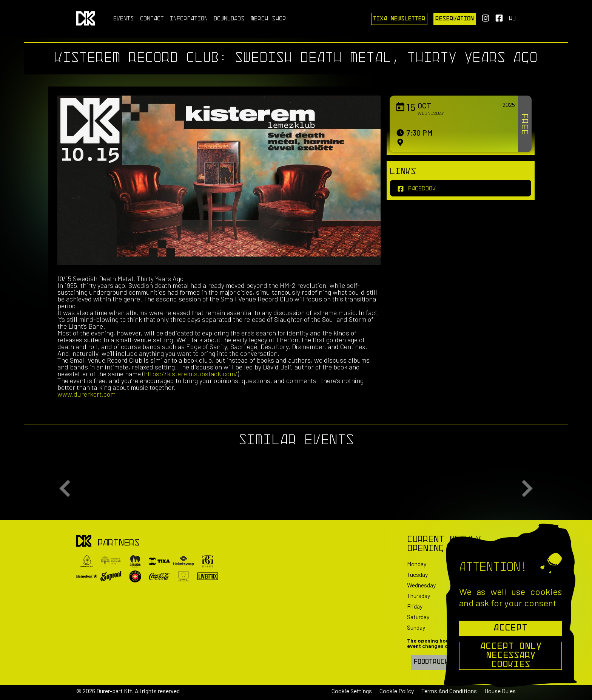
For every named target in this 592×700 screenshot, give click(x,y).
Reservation (455, 19)
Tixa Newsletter (399, 19)
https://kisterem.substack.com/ (191, 374)
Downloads (229, 19)
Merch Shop (268, 19)
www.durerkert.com (86, 394)
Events (124, 19)
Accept (510, 628)
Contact (152, 19)
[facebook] (461, 188)
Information (189, 19)
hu (512, 19)
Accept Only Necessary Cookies (511, 656)
